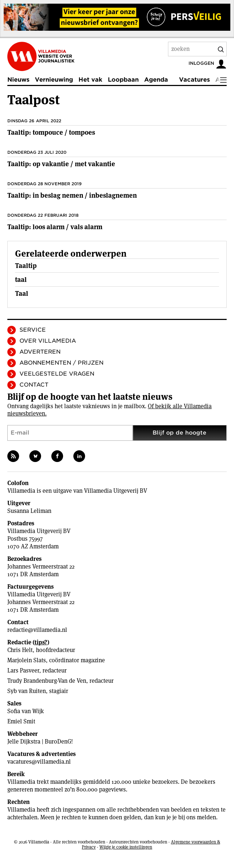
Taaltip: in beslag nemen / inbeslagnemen (72, 195)
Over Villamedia (48, 341)
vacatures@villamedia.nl (39, 762)
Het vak (90, 80)
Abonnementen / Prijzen (61, 363)
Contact (34, 385)
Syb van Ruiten (27, 691)
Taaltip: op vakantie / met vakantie (61, 164)
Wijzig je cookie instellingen (126, 847)
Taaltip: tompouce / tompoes (51, 132)
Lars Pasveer (23, 670)
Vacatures (194, 80)
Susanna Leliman (29, 511)
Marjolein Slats (27, 660)
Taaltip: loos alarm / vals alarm (55, 227)
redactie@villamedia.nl (37, 630)
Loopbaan (123, 80)
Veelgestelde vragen (57, 374)
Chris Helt (20, 650)
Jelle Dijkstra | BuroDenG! (40, 742)
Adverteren (40, 352)
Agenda (156, 80)
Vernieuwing (54, 80)
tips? (41, 642)
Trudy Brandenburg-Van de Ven (47, 681)
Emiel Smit (21, 721)
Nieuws (18, 80)
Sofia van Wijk (26, 711)
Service (33, 330)
